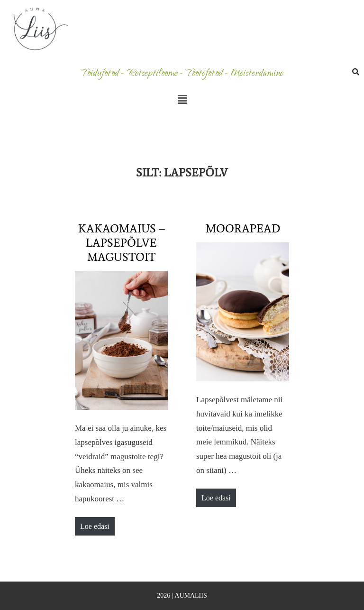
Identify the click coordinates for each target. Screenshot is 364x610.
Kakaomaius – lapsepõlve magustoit (122, 243)
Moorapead (243, 228)
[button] (182, 100)
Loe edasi (97, 524)
